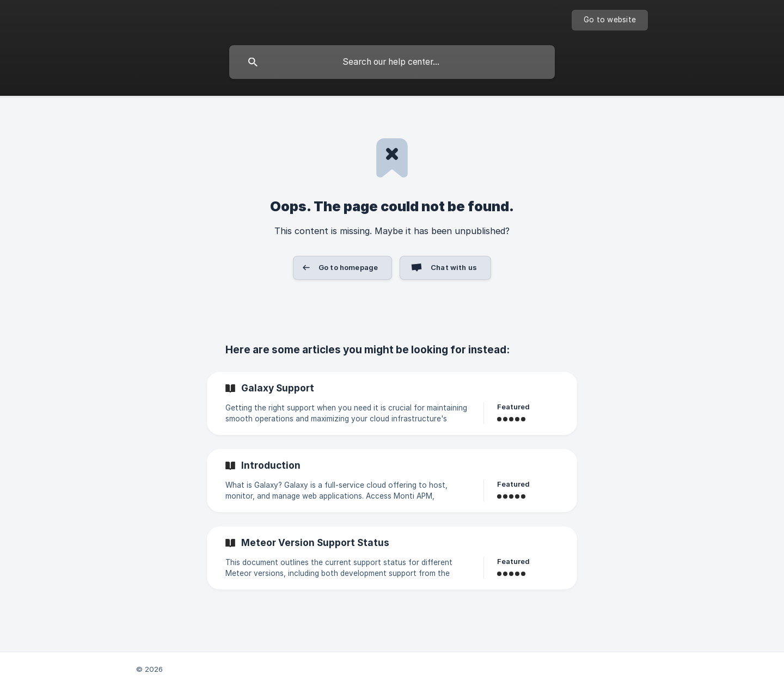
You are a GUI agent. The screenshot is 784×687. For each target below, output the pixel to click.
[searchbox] (392, 62)
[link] (392, 403)
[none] (610, 20)
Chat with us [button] (454, 267)
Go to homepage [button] (348, 267)
